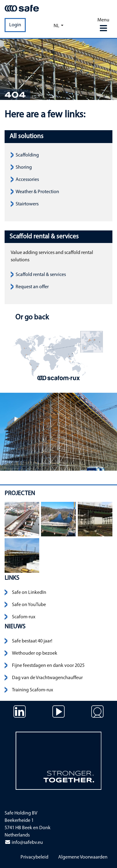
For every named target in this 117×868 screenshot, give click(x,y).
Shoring (24, 167)
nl (57, 26)
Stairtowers (27, 204)
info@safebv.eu (24, 843)
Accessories (27, 180)
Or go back (31, 318)
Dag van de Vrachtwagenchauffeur (47, 678)
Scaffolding (27, 155)
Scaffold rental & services (41, 275)
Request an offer (32, 287)
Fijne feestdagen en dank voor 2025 (48, 666)
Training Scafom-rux (32, 690)
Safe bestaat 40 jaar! (32, 641)
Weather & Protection (37, 192)
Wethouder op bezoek (35, 653)
